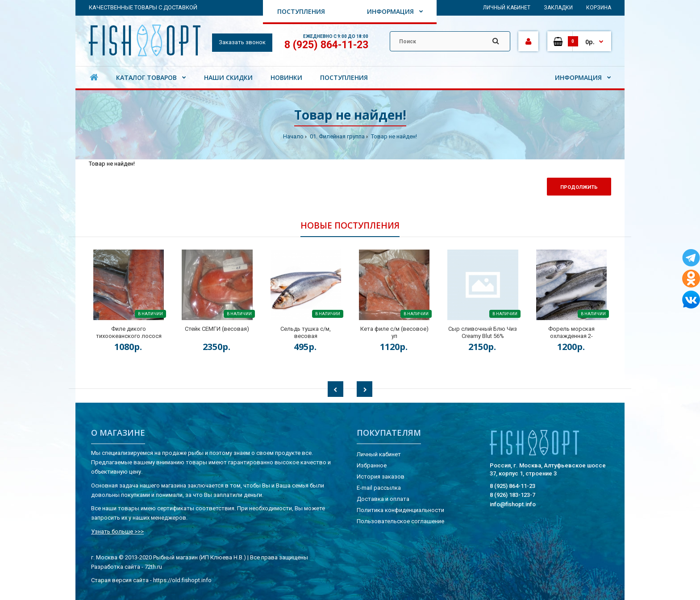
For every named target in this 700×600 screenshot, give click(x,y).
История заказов (381, 477)
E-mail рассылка (379, 488)
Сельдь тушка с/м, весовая (306, 332)
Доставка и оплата (383, 499)
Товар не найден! (393, 136)
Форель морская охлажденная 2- (571, 332)
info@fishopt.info (513, 504)
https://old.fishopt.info (182, 580)
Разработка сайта (116, 567)
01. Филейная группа (337, 136)
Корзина (599, 8)
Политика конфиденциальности (400, 510)
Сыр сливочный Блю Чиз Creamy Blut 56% (483, 332)
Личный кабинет (507, 8)
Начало (293, 136)
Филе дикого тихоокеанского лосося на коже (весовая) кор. (129, 336)
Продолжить (579, 187)
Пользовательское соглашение (400, 521)
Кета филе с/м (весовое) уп (394, 332)
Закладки (558, 8)
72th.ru (153, 567)
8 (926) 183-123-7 (512, 495)
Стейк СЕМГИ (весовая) (217, 329)
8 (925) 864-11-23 (326, 45)
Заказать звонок (242, 42)
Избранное (372, 465)
